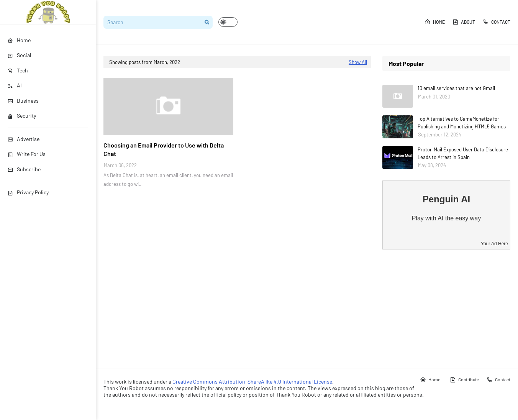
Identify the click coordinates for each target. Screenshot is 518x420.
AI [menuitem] (15, 85)
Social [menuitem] (19, 55)
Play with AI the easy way (447, 218)
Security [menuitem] (22, 116)
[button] (228, 22)
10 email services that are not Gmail (456, 88)
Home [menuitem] (19, 40)
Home (435, 22)
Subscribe (24, 169)
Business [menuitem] (23, 101)
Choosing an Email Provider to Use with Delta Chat (164, 149)
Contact (497, 22)
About (464, 22)
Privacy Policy (28, 192)
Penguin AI (446, 199)
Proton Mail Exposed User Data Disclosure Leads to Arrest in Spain (463, 153)
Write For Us (27, 154)
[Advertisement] (446, 309)
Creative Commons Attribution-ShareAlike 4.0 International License (252, 381)
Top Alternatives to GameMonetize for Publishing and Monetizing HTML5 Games (462, 123)
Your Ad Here (494, 244)
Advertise (24, 139)
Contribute (464, 380)
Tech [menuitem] (18, 70)
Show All (358, 62)
